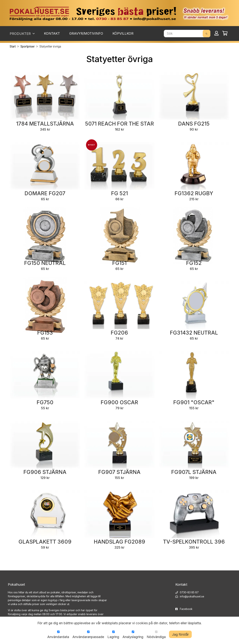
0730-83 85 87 (189, 592)
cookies (142, 623)
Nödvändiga (156, 637)
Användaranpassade (88, 637)
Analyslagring (133, 637)
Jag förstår (180, 634)
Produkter (22, 34)
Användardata (58, 637)
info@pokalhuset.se (192, 596)
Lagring (113, 637)
